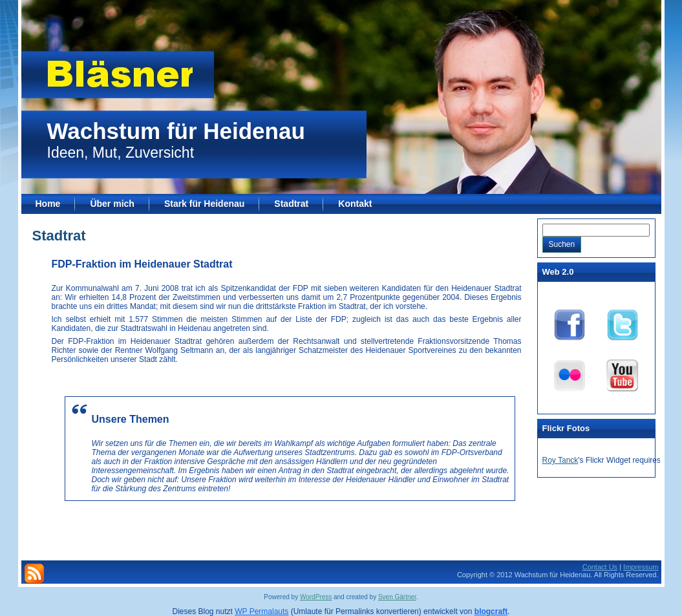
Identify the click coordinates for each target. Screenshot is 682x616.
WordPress (316, 597)
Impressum (641, 567)
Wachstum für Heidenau (176, 131)
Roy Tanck (560, 460)
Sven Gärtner (397, 597)
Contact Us (600, 567)
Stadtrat (59, 236)
